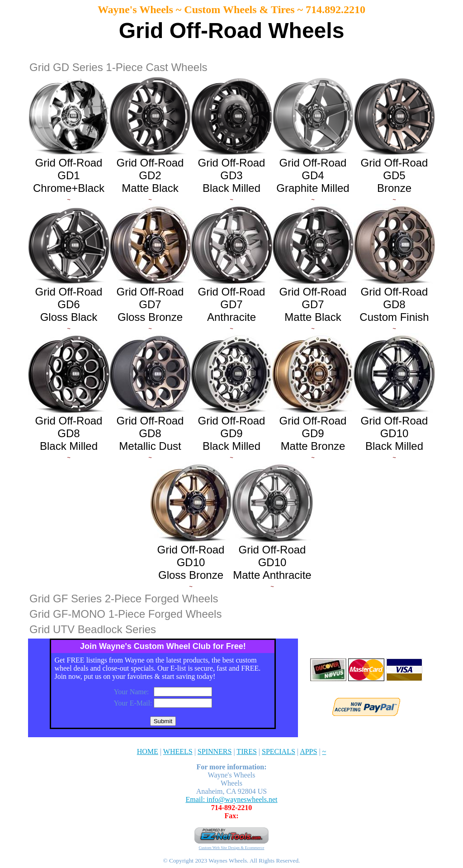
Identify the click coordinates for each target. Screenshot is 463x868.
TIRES (246, 751)
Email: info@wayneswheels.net (231, 799)
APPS (308, 751)
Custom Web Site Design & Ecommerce (232, 848)
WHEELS (178, 751)
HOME (148, 751)
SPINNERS (215, 751)
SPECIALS (279, 751)
